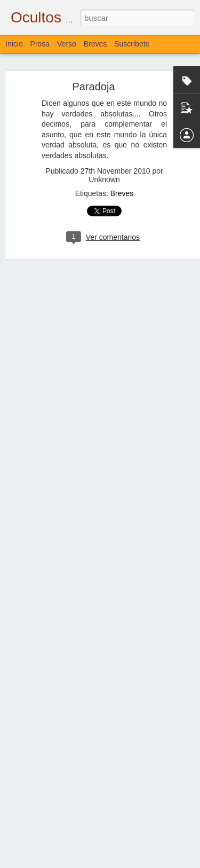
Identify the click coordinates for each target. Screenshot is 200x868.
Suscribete (132, 44)
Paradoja (93, 83)
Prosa (40, 44)
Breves (122, 189)
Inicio (14, 44)
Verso (67, 44)
